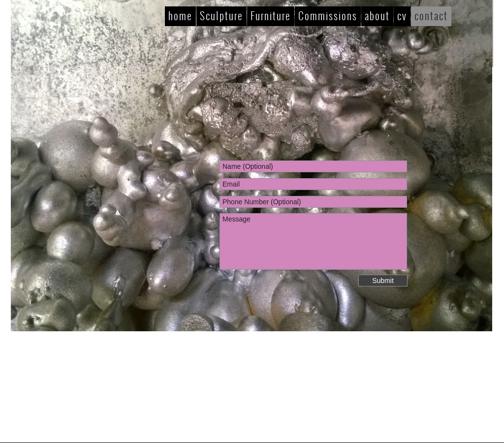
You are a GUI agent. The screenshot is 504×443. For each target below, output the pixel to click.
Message (313, 241)
